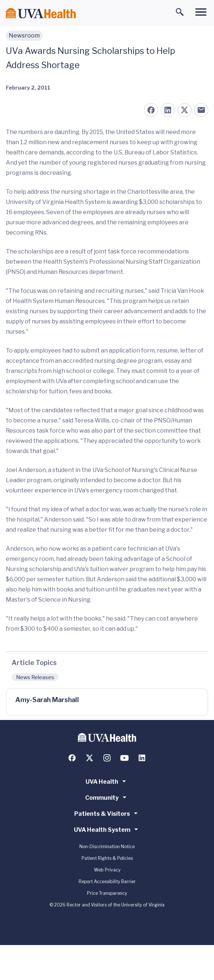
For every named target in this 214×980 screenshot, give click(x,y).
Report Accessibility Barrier (107, 881)
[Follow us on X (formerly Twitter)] (90, 758)
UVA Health (107, 781)
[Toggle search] (180, 12)
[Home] (41, 13)
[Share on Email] (201, 110)
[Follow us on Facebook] (72, 758)
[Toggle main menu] (201, 12)
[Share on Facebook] (151, 110)
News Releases (35, 677)
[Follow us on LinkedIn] (142, 758)
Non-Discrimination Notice (107, 847)
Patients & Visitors (107, 813)
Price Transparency (107, 893)
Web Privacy (107, 870)
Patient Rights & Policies (107, 858)
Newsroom (24, 36)
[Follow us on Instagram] (107, 758)
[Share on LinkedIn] (168, 110)
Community (107, 797)
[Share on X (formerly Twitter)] (185, 110)
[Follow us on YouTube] (124, 758)
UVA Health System (107, 829)
